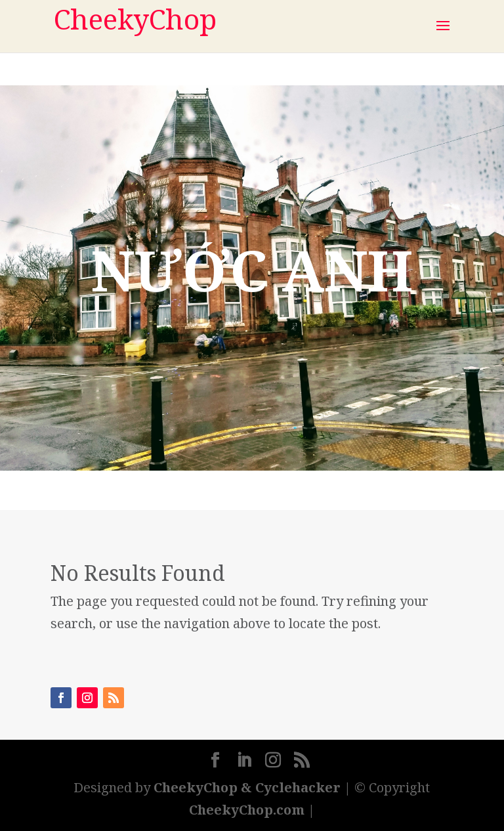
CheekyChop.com (247, 810)
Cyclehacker (298, 787)
